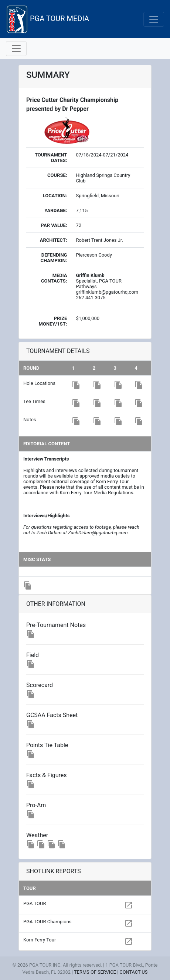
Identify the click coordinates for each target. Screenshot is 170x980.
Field (33, 655)
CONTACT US (133, 972)
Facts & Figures (47, 775)
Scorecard (40, 685)
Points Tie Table (47, 745)
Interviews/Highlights (46, 516)
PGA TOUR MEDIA (47, 19)
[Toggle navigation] (154, 19)
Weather (37, 835)
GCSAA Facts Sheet (52, 715)
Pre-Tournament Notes (56, 625)
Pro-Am (36, 805)
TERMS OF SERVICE (95, 972)
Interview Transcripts (46, 459)
